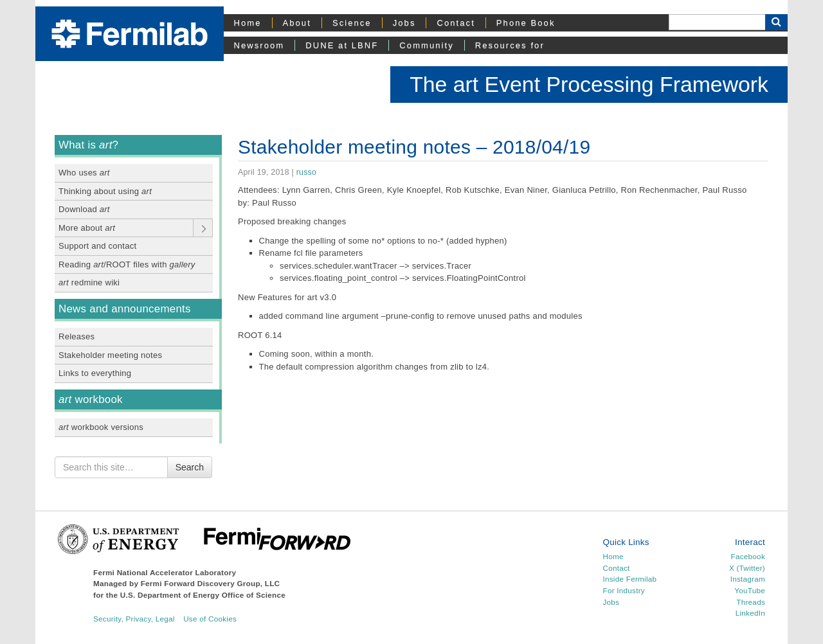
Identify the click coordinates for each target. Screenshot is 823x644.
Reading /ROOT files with (127, 264)
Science (352, 23)
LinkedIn (750, 613)
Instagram (748, 579)
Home (248, 23)
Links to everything (95, 373)
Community (426, 45)
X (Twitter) (747, 568)
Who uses (84, 173)
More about (87, 228)
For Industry (624, 590)
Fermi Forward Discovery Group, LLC (211, 583)
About (297, 23)
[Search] (717, 22)
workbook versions (101, 427)
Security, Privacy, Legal (134, 619)
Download (84, 209)
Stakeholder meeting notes (110, 355)
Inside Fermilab (630, 579)
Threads (751, 602)
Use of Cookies (210, 619)
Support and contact (97, 246)
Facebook (748, 556)
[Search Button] (776, 22)
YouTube (750, 590)
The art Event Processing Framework (589, 84)
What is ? (88, 145)
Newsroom (259, 45)
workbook (91, 399)
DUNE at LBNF (342, 45)
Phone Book (526, 23)
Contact (456, 23)
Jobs (404, 23)
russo (306, 172)
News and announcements (125, 309)
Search (190, 467)
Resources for (510, 45)
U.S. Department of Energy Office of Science (203, 595)
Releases (77, 336)
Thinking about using (105, 191)
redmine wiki (89, 282)
